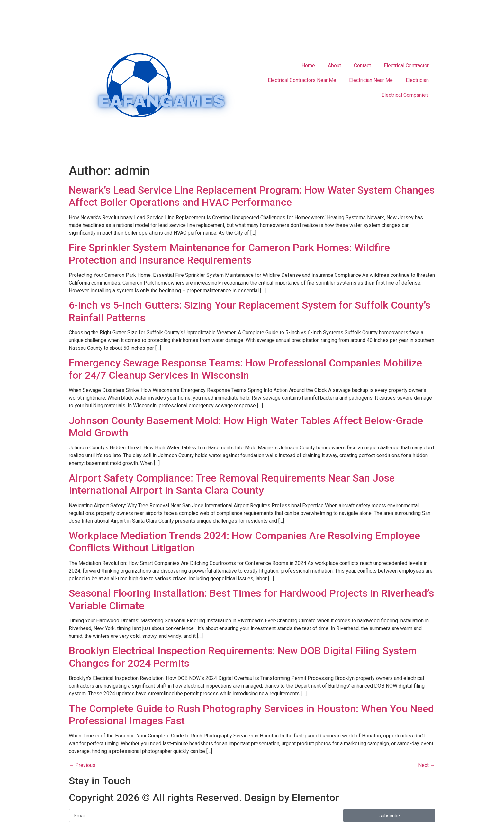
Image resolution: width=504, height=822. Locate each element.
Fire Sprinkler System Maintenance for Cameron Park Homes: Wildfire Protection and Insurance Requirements (229, 254)
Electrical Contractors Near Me (302, 80)
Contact (362, 65)
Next (427, 765)
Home (308, 65)
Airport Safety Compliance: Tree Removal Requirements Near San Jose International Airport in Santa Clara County (232, 484)
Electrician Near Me (371, 80)
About (334, 65)
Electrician (417, 80)
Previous (82, 765)
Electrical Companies (405, 95)
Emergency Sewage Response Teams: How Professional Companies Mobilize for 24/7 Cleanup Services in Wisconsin (245, 369)
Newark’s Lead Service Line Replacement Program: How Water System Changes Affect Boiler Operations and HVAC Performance (252, 196)
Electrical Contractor (406, 65)
